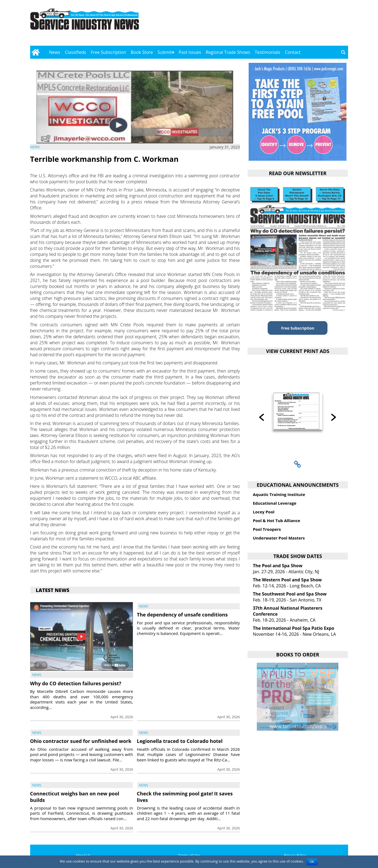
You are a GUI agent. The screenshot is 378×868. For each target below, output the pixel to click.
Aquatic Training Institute (279, 494)
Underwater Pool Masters (279, 538)
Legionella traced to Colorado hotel (180, 741)
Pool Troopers (267, 529)
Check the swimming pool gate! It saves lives (185, 797)
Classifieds (76, 52)
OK (312, 862)
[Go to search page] (343, 52)
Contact (293, 52)
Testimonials (267, 52)
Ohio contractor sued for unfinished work (81, 741)
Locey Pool (263, 512)
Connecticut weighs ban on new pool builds (75, 797)
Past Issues (190, 52)
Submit (165, 52)
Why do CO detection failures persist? (76, 683)
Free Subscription (108, 52)
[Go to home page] (36, 52)
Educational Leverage (274, 503)
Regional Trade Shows (228, 52)
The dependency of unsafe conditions (182, 615)
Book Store (142, 52)
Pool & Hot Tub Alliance (276, 520)
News (55, 52)
